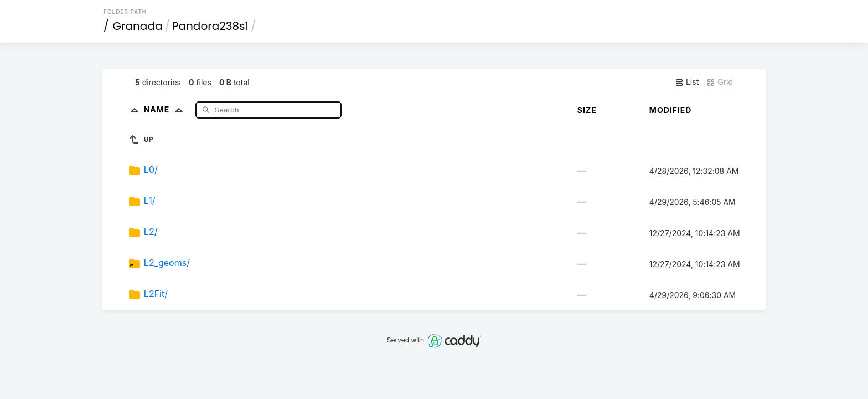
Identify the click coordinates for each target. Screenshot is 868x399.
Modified (671, 110)
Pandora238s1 (210, 26)
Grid (720, 82)
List (687, 82)
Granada (138, 26)
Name (166, 109)
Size (587, 110)
